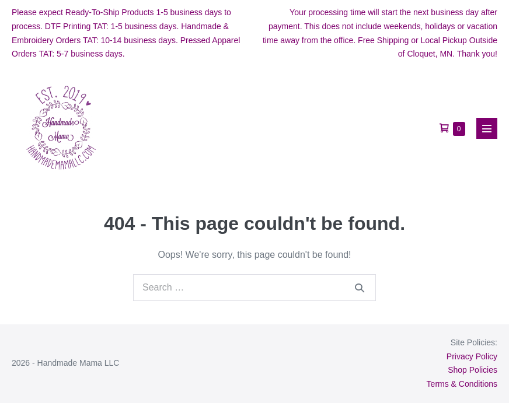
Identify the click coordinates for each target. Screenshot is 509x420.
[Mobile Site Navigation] (487, 128)
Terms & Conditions (462, 384)
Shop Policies (473, 370)
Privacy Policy (472, 356)
